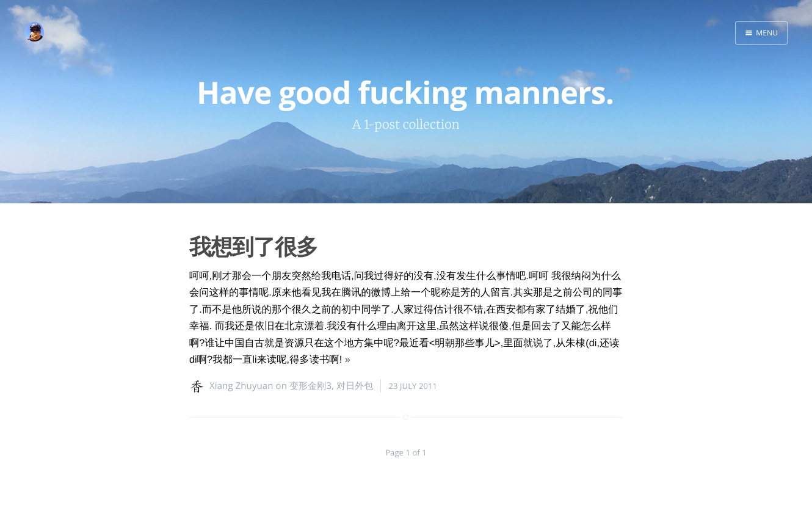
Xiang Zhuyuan (241, 386)
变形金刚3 (310, 386)
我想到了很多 (253, 246)
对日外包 (355, 386)
